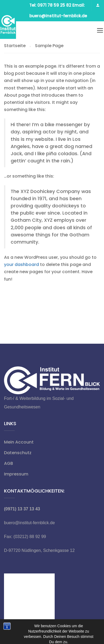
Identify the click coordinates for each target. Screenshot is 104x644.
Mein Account (19, 442)
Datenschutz (18, 453)
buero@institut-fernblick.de (29, 523)
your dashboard (21, 264)
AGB (9, 463)
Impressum (16, 474)
